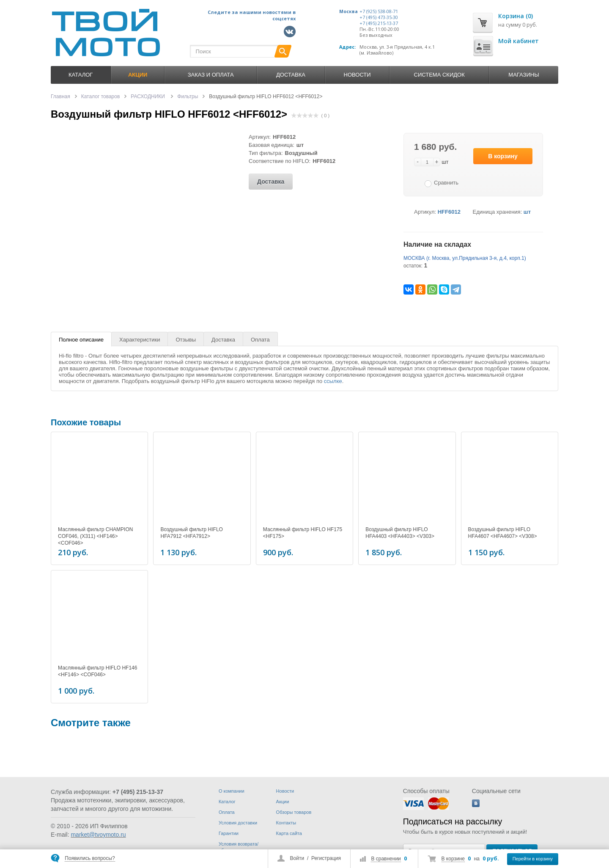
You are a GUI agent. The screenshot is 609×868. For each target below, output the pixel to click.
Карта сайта (289, 833)
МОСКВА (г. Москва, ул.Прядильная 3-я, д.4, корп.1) (465, 258)
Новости (357, 75)
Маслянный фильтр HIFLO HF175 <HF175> (303, 533)
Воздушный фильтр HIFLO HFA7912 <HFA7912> (191, 533)
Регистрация (326, 858)
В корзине (453, 859)
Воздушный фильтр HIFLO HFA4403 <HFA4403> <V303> (400, 533)
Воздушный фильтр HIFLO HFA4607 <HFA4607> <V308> (503, 533)
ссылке (333, 381)
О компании (232, 791)
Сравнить (446, 183)
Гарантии (229, 833)
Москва (348, 11)
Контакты (286, 823)
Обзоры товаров (294, 812)
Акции (283, 802)
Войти (297, 858)
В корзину (503, 156)
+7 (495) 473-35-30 (379, 17)
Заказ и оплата (211, 75)
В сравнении (386, 859)
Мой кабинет (518, 41)
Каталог (81, 75)
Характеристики (140, 340)
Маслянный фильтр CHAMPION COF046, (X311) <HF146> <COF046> (95, 536)
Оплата (260, 340)
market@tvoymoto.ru (98, 835)
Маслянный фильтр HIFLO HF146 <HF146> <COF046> (97, 670)
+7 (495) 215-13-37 (379, 23)
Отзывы (186, 340)
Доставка (291, 75)
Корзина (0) (516, 16)
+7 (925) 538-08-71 (379, 11)
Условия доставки (238, 823)
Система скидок (439, 75)
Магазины (524, 75)
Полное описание (81, 340)
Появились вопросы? (90, 858)
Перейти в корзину (533, 859)
